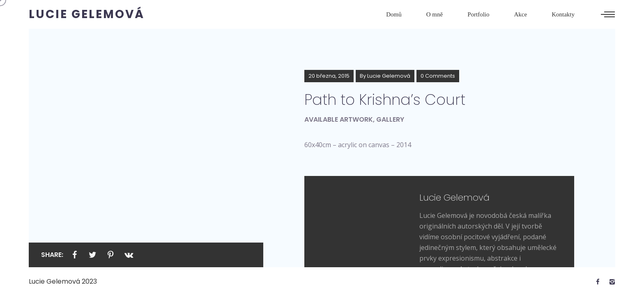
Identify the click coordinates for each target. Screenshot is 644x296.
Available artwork (339, 119)
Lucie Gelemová (389, 76)
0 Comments (438, 76)
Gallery (390, 119)
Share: (52, 255)
